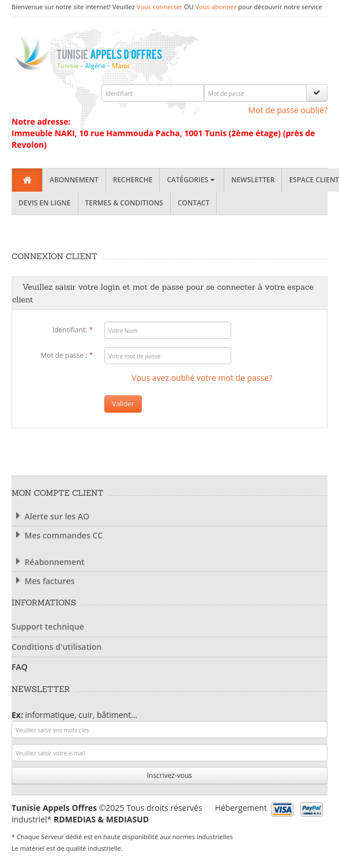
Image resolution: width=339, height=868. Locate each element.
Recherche (133, 180)
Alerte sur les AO (50, 516)
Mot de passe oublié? (288, 110)
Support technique (48, 626)
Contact (194, 203)
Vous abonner (216, 7)
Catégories (192, 180)
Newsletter (253, 180)
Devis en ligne (45, 203)
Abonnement (74, 180)
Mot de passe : (67, 355)
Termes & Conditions (124, 203)
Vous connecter (159, 7)
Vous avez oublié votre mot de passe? (202, 378)
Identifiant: (73, 330)
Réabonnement (48, 562)
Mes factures (43, 581)
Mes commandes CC (57, 535)
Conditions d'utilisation (56, 647)
